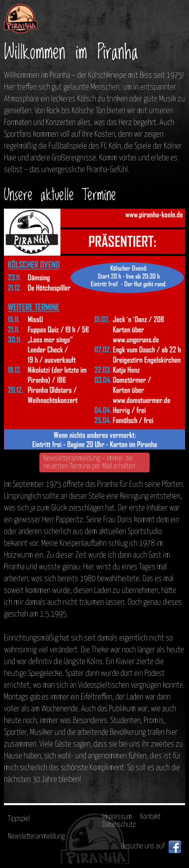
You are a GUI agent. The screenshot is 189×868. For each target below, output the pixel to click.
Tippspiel (19, 819)
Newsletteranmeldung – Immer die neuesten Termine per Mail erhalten (89, 462)
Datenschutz (119, 825)
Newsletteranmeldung (36, 836)
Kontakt (150, 817)
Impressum (117, 817)
